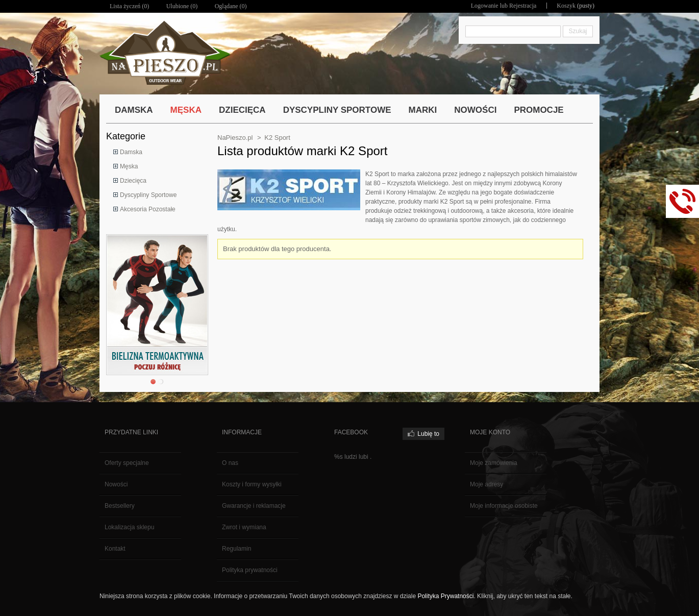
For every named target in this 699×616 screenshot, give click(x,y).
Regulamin (236, 549)
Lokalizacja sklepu (129, 527)
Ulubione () (182, 6)
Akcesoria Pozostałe (148, 209)
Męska (129, 166)
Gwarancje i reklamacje (254, 506)
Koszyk (566, 6)
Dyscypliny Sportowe (148, 195)
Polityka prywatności (250, 570)
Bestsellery (120, 506)
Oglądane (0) (231, 6)
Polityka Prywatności (445, 596)
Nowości (116, 484)
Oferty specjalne (127, 463)
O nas (230, 463)
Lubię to (428, 434)
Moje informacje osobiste (504, 506)
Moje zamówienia (494, 463)
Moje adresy (486, 484)
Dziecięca (133, 181)
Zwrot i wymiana (244, 527)
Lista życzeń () (129, 6)
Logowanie (485, 6)
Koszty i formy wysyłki (252, 484)
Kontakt (115, 549)
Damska (131, 152)
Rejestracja (523, 6)
